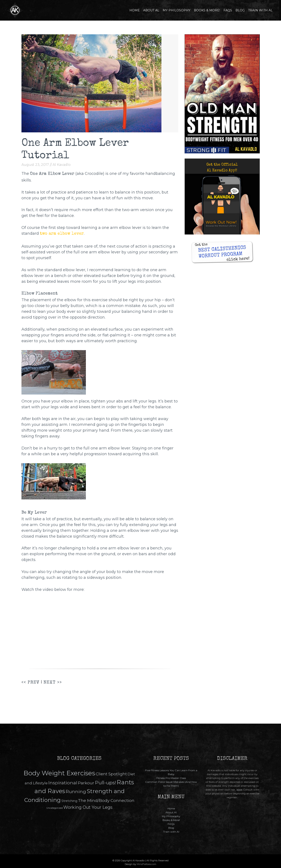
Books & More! (207, 10)
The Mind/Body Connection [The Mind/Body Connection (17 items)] (106, 800)
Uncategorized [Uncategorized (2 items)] (55, 808)
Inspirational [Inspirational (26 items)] (63, 783)
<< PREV (30, 683)
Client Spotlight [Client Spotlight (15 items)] (111, 774)
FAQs (228, 10)
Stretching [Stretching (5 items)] (69, 801)
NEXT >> (53, 683)
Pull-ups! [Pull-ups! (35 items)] (106, 783)
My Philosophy (177, 10)
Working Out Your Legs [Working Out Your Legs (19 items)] (88, 807)
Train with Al (260, 10)
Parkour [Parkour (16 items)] (86, 783)
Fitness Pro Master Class (171, 778)
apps (239, 790)
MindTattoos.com (147, 864)
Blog (240, 10)
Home (135, 10)
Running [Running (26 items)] (76, 791)
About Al (151, 10)
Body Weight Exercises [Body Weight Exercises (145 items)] (59, 773)
